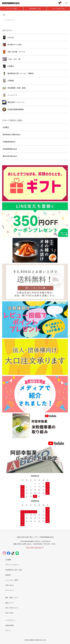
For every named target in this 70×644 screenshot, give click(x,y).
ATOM (11, 613)
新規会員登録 (10, 625)
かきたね (11, 37)
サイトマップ (10, 590)
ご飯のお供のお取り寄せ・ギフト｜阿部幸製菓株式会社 (35, 537)
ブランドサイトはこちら (34, 548)
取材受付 (8, 575)
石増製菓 (11, 81)
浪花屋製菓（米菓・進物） (17, 88)
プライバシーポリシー (12, 565)
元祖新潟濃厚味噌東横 (16, 109)
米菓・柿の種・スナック (16, 52)
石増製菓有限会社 (9, 142)
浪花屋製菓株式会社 (10, 149)
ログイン (8, 630)
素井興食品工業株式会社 (12, 135)
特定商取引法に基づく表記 (14, 570)
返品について (10, 603)
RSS (7, 613)
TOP (4, 15)
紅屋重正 (11, 66)
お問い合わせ (10, 585)
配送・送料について (12, 598)
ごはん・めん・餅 (14, 59)
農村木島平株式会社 (10, 156)
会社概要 (8, 560)
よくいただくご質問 (12, 580)
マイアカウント (10, 620)
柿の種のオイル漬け (15, 45)
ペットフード (12, 95)
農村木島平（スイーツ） (16, 102)
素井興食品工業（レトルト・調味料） (21, 73)
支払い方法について (12, 608)
